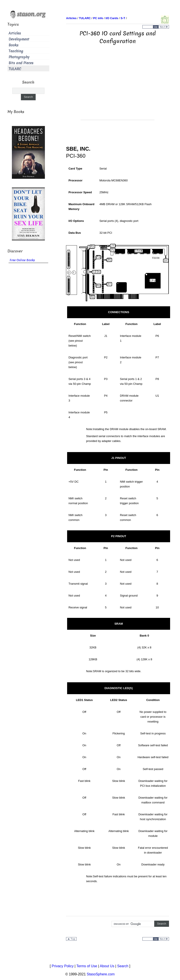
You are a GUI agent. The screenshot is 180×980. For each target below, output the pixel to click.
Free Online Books (22, 260)
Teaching (16, 51)
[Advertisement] (118, 89)
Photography (19, 57)
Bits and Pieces (21, 63)
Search (123, 966)
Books (14, 45)
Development (19, 39)
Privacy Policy (63, 966)
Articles (15, 33)
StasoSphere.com (101, 974)
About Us (107, 966)
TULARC (15, 69)
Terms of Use (87, 966)
